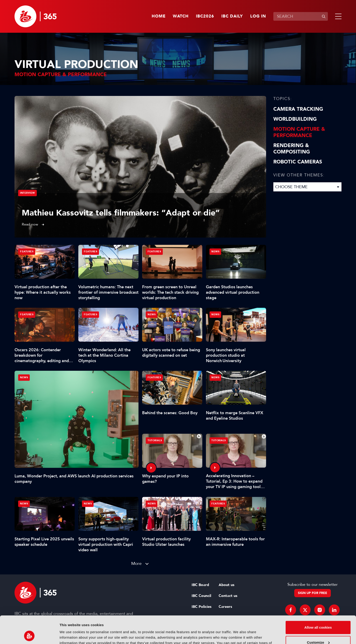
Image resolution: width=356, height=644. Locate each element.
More (136, 563)
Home (159, 16)
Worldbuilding (295, 119)
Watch (181, 16)
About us (226, 585)
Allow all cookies (318, 602)
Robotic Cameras (298, 162)
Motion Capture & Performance (299, 132)
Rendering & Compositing (292, 149)
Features (27, 252)
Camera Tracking (298, 109)
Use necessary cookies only (318, 631)
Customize (318, 616)
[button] (337, 16)
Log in (258, 16)
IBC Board (200, 585)
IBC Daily (232, 16)
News (24, 377)
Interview (27, 193)
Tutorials (155, 440)
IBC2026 (205, 16)
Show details (70, 635)
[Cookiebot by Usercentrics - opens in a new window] (29, 635)
